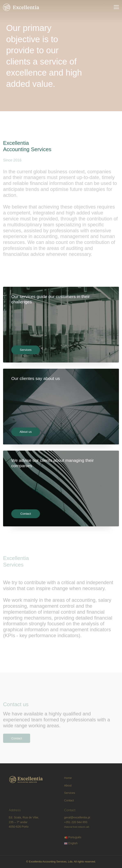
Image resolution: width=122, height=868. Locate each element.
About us (26, 432)
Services (26, 350)
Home (68, 778)
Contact (26, 514)
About (68, 785)
